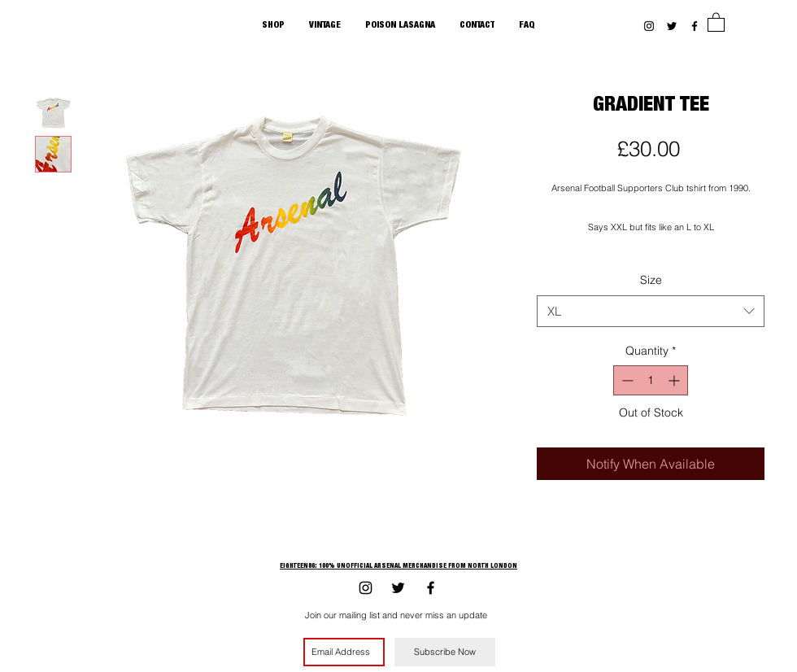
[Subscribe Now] (445, 652)
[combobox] (651, 311)
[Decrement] (626, 380)
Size (651, 280)
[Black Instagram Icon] (649, 26)
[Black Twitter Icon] (672, 26)
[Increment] (675, 380)
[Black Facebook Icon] (695, 26)
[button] (716, 22)
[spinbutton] (651, 380)
